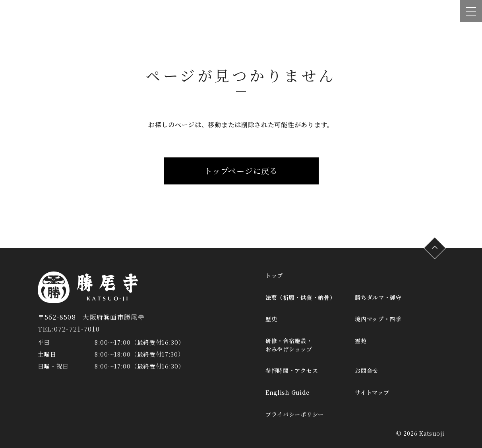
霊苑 (361, 341)
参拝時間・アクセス (292, 370)
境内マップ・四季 (378, 319)
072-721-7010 (77, 329)
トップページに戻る (241, 171)
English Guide (287, 392)
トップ (274, 275)
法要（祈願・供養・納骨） (300, 297)
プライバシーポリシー (295, 414)
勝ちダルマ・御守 (378, 297)
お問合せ (367, 370)
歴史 (271, 319)
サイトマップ (372, 392)
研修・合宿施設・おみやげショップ (289, 345)
